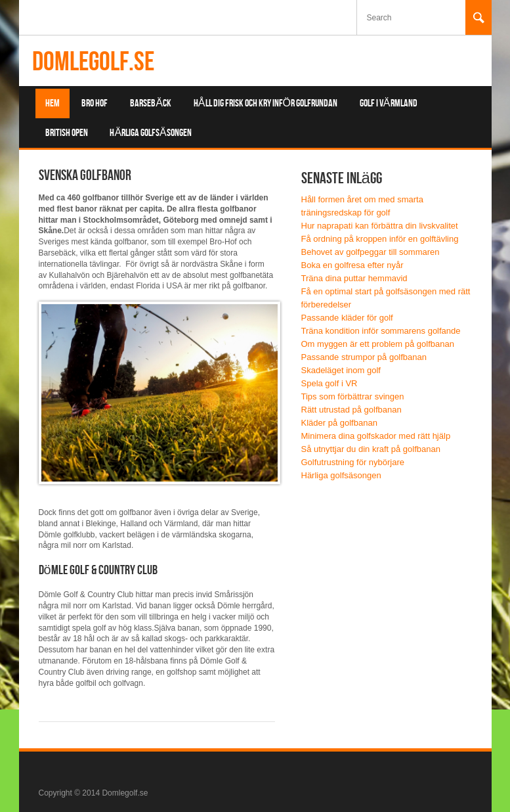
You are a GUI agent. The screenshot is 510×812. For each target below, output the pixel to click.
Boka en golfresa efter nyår (352, 265)
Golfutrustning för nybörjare (353, 462)
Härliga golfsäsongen (150, 133)
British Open (67, 133)
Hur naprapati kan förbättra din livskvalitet (380, 226)
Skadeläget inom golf (341, 370)
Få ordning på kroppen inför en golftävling (380, 239)
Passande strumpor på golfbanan (364, 357)
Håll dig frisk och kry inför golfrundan (266, 103)
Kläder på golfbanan (339, 423)
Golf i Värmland (389, 103)
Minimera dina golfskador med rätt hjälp (376, 436)
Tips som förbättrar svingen (353, 396)
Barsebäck (151, 103)
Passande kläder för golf (347, 318)
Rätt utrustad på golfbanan (351, 410)
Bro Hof (95, 103)
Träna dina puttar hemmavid (354, 278)
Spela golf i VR (329, 383)
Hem (53, 103)
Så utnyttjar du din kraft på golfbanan (371, 449)
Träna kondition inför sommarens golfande (381, 331)
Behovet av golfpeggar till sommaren (371, 252)
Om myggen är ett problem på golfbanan (378, 344)
